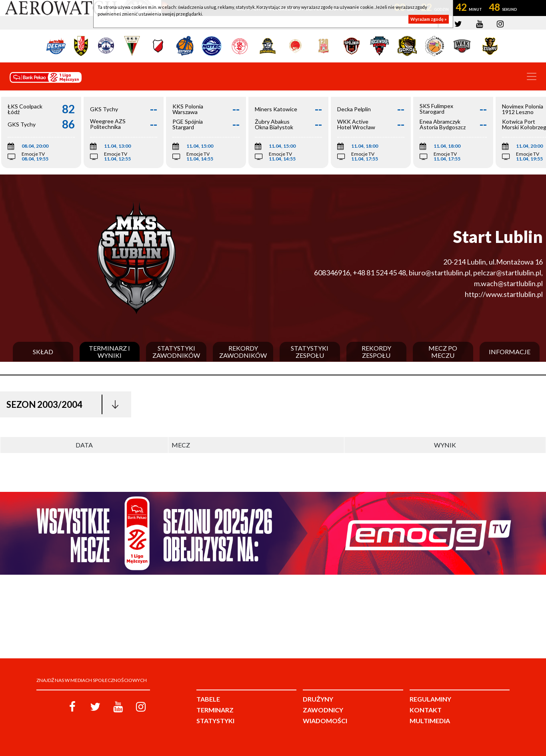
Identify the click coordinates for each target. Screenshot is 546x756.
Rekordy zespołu (376, 352)
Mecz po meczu (443, 352)
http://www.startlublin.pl (504, 294)
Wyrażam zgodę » (429, 19)
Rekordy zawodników (243, 352)
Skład (43, 352)
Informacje (510, 352)
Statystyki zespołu (310, 352)
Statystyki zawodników (176, 352)
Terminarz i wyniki (109, 352)
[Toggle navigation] (532, 76)
